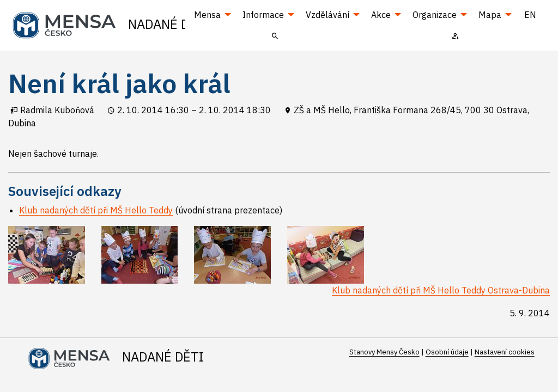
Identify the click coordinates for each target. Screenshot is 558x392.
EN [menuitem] (530, 15)
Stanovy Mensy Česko (384, 352)
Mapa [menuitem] (490, 15)
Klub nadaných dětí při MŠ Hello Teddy (96, 210)
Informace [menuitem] (263, 15)
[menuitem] (275, 35)
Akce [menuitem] (381, 15)
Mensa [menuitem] (207, 15)
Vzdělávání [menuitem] (327, 15)
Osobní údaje (447, 352)
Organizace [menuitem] (435, 15)
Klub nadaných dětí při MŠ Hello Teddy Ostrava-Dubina (441, 290)
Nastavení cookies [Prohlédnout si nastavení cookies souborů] (505, 352)
